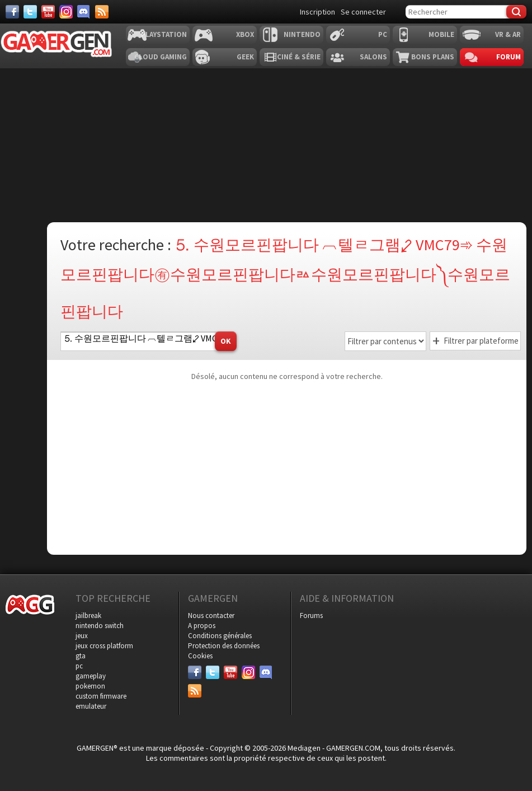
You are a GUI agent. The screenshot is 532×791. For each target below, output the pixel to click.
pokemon (90, 686)
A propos (202, 626)
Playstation (164, 34)
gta (81, 656)
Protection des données (224, 646)
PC (383, 34)
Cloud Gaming (161, 57)
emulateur (91, 706)
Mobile (441, 34)
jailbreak (88, 616)
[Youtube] (48, 12)
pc (79, 666)
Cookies (200, 656)
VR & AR (508, 34)
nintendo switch (100, 626)
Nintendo (302, 34)
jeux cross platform (104, 646)
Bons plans (433, 57)
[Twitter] (30, 12)
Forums (311, 616)
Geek (245, 57)
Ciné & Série (299, 57)
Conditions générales (220, 636)
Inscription (317, 12)
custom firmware (101, 696)
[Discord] (84, 12)
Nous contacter (211, 616)
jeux (82, 636)
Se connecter (363, 12)
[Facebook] (12, 12)
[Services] (102, 12)
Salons (373, 57)
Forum (509, 57)
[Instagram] (66, 12)
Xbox (245, 34)
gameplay (91, 676)
